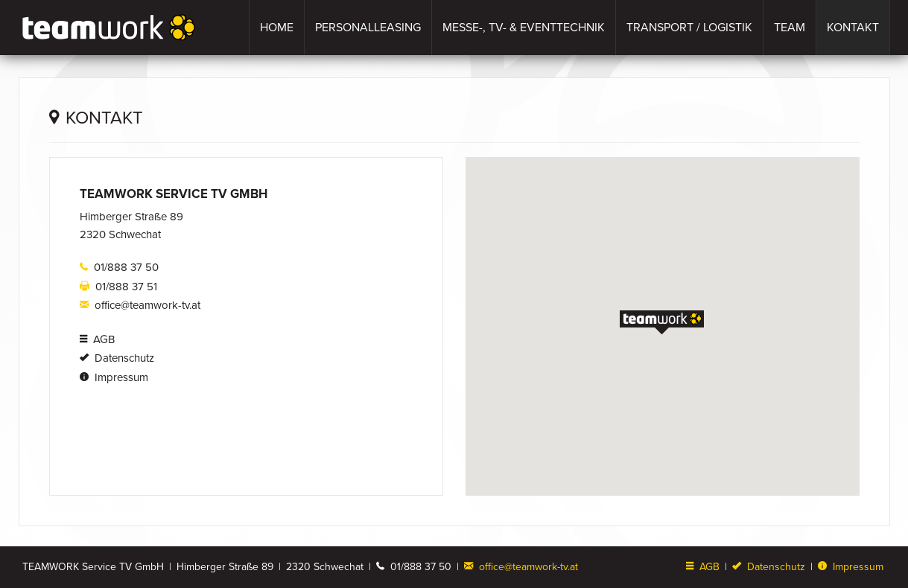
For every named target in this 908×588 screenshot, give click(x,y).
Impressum (114, 377)
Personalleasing (368, 28)
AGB (97, 339)
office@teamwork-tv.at (140, 305)
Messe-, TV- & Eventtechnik (524, 28)
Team (790, 28)
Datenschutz (117, 358)
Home (277, 28)
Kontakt (853, 28)
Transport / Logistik (689, 28)
